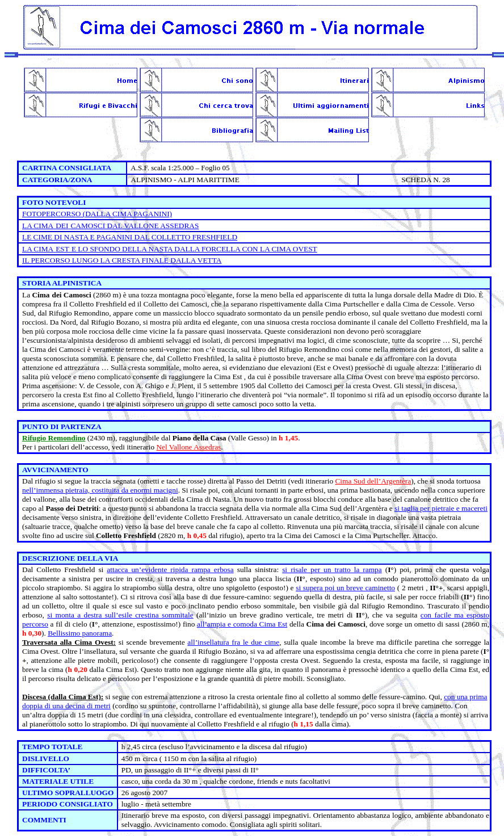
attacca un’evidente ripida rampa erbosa (170, 570)
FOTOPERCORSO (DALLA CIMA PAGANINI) (97, 214)
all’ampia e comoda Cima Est (242, 624)
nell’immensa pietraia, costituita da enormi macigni (100, 490)
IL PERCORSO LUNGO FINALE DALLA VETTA (122, 260)
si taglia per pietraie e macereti (441, 508)
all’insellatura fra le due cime (233, 642)
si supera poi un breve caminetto (345, 588)
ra (408, 481)
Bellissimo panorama (80, 633)
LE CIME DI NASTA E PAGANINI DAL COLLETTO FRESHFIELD (130, 237)
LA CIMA (38, 226)
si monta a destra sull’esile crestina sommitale (120, 615)
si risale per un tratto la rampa (332, 570)
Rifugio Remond (49, 438)
